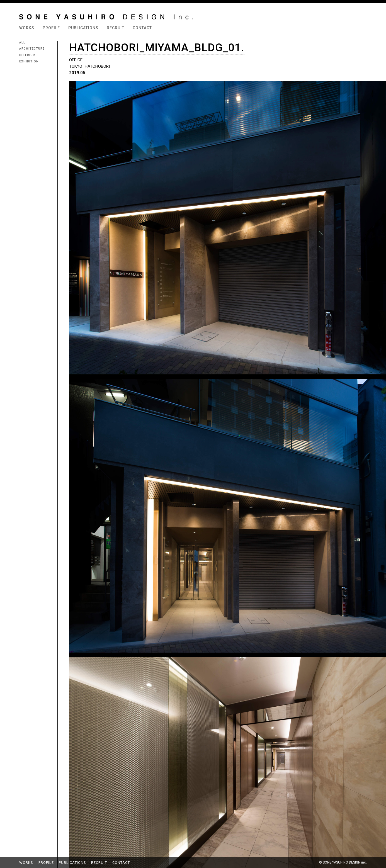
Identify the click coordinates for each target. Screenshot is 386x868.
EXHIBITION (29, 62)
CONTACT (142, 28)
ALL (22, 43)
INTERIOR (27, 55)
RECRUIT (116, 28)
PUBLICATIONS (83, 28)
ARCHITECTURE (32, 49)
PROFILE (51, 28)
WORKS (27, 28)
